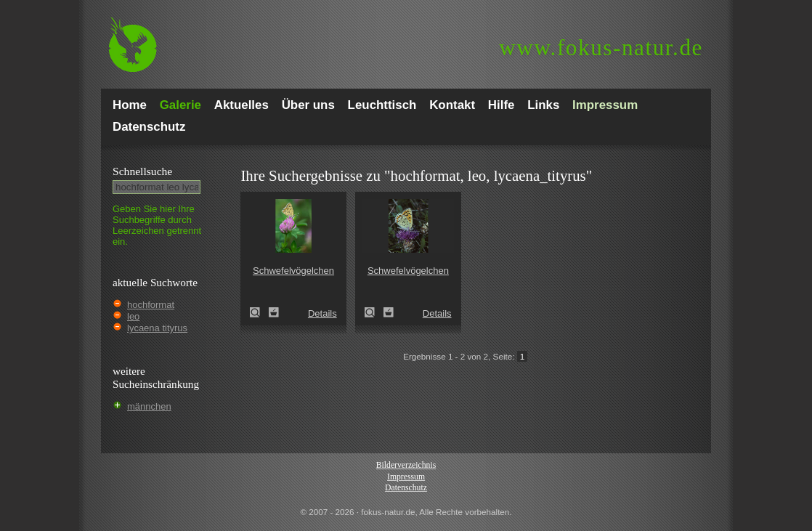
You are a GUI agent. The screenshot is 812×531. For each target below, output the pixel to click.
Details (322, 313)
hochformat (151, 305)
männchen (149, 406)
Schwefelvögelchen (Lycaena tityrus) (259, 312)
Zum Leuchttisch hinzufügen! (274, 312)
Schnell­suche (142, 171)
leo (133, 316)
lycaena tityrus (157, 328)
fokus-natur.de (601, 48)
